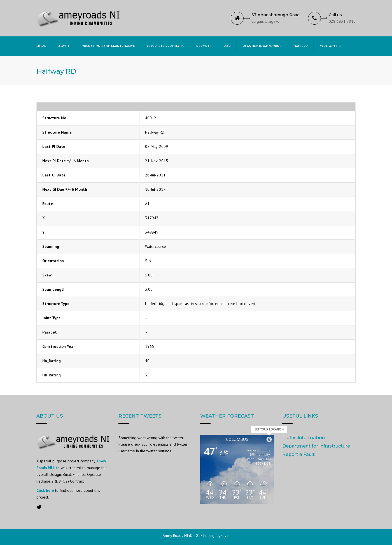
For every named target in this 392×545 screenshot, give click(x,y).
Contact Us (330, 46)
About (64, 46)
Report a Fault (298, 454)
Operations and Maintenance (108, 46)
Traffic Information (304, 438)
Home (41, 46)
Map (227, 46)
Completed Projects (166, 46)
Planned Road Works (262, 46)
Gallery (301, 46)
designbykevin (217, 535)
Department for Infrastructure (316, 446)
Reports (204, 46)
